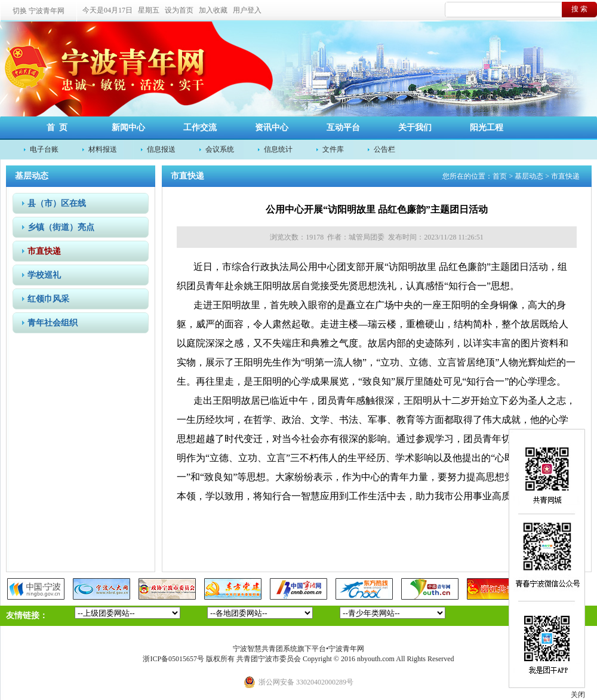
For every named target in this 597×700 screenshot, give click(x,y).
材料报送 (103, 149)
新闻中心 (128, 128)
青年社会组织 (53, 323)
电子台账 (44, 149)
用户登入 (247, 10)
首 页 (57, 128)
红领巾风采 (48, 299)
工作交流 (200, 128)
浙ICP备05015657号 (173, 659)
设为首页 (179, 10)
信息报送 (161, 149)
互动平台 (343, 128)
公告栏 (384, 149)
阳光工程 (487, 128)
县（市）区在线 (57, 203)
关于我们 (415, 128)
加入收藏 (213, 10)
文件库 (333, 149)
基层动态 (529, 176)
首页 (500, 176)
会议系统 (220, 149)
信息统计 (278, 149)
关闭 (578, 695)
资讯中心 (272, 128)
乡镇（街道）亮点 (61, 227)
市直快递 (44, 251)
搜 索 (579, 9)
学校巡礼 (44, 275)
